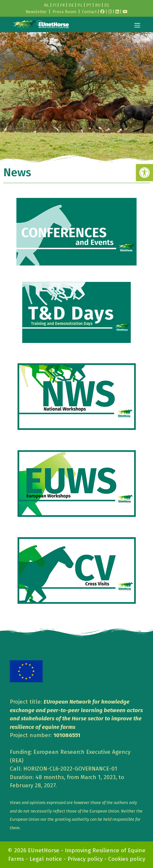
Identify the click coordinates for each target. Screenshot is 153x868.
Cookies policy (127, 859)
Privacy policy (85, 859)
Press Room (64, 12)
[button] (144, 173)
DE (71, 5)
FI (55, 5)
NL (47, 5)
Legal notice (46, 859)
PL (80, 5)
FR (62, 5)
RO (98, 5)
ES (107, 5)
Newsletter (36, 12)
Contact (89, 12)
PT (89, 5)
